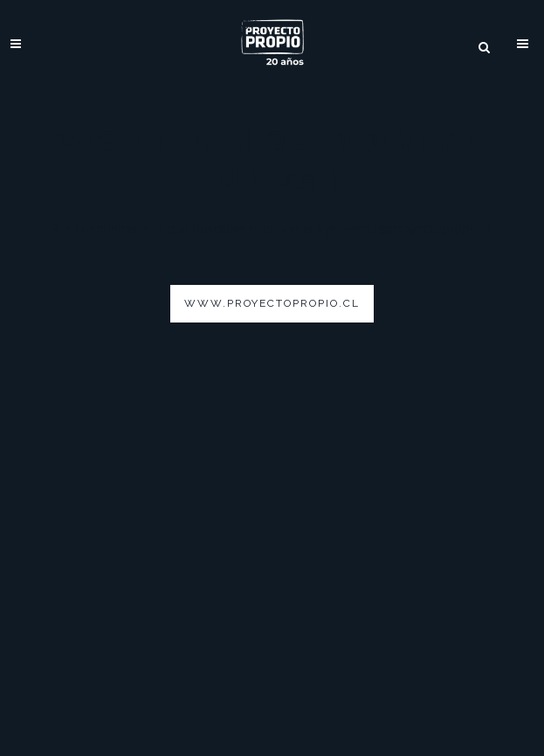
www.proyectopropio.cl (272, 303)
